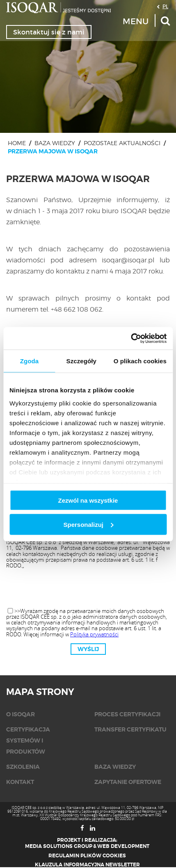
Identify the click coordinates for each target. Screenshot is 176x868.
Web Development (123, 846)
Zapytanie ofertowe (128, 782)
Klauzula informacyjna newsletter (87, 865)
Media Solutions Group (59, 846)
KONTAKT (20, 782)
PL (165, 6)
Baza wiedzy (55, 143)
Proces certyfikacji (127, 714)
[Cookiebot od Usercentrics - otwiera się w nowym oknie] (131, 338)
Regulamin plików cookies (87, 856)
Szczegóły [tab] (81, 361)
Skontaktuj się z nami (49, 32)
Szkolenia (23, 767)
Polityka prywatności (94, 634)
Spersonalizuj (88, 524)
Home (17, 143)
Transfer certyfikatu (130, 729)
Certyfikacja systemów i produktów (28, 740)
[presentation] (88, 589)
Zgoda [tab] (30, 361)
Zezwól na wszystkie (88, 500)
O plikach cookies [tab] (140, 361)
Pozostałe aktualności (122, 143)
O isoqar (21, 714)
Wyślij (88, 649)
